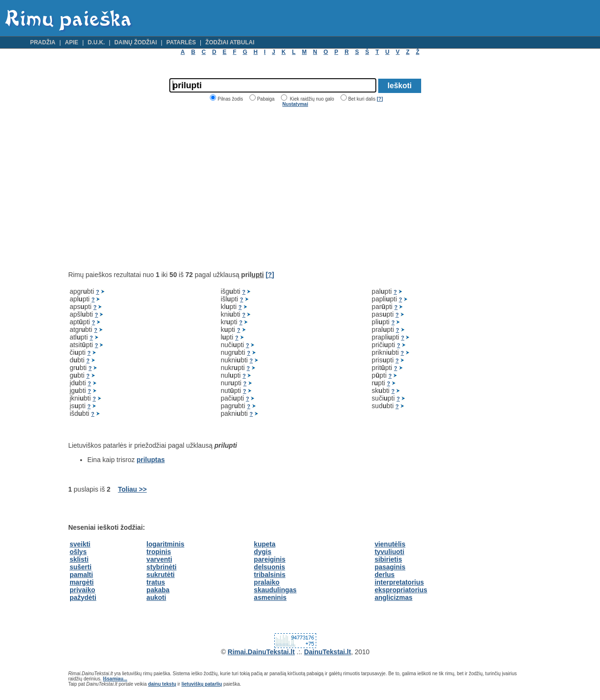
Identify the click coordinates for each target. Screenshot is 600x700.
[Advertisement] (148, 189)
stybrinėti (161, 567)
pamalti (81, 575)
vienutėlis (390, 544)
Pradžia (43, 42)
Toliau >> (132, 489)
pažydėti (83, 597)
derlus (384, 575)
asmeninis (270, 597)
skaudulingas (275, 590)
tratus (156, 582)
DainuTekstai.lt (327, 652)
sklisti (79, 559)
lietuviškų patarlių (202, 684)
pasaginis (390, 567)
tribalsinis (269, 575)
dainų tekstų (162, 684)
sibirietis (388, 559)
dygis (263, 552)
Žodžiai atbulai (230, 42)
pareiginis (269, 559)
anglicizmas (393, 597)
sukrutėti (160, 575)
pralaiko (267, 582)
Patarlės (181, 42)
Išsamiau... (115, 679)
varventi (159, 559)
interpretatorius (399, 582)
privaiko (83, 590)
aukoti (156, 597)
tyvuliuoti (389, 552)
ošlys (78, 552)
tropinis (159, 552)
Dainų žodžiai (136, 42)
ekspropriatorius (401, 590)
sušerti (81, 567)
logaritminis (165, 544)
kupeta (264, 544)
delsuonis (269, 567)
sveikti (80, 544)
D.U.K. (96, 42)
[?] (380, 99)
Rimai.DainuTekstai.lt (261, 652)
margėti (82, 582)
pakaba (158, 590)
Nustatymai (295, 104)
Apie (72, 42)
